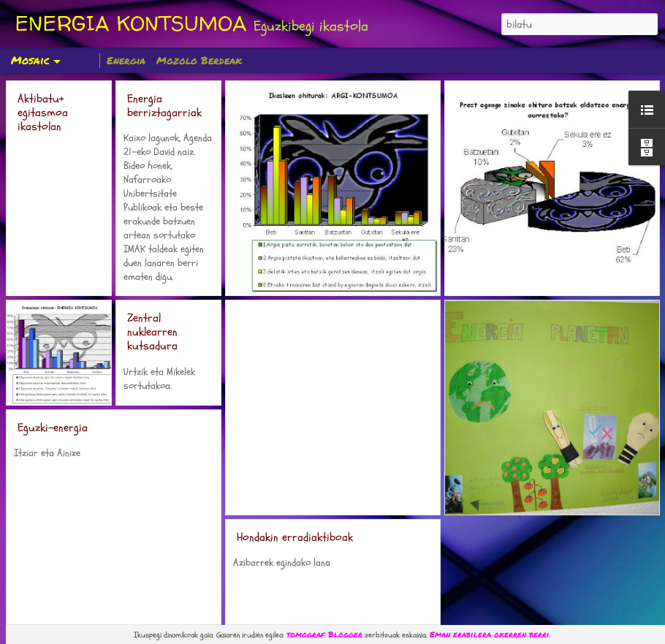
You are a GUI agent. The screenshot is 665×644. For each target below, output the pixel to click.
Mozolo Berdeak (199, 60)
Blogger (345, 634)
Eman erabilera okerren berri (490, 634)
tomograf (305, 634)
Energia (126, 60)
